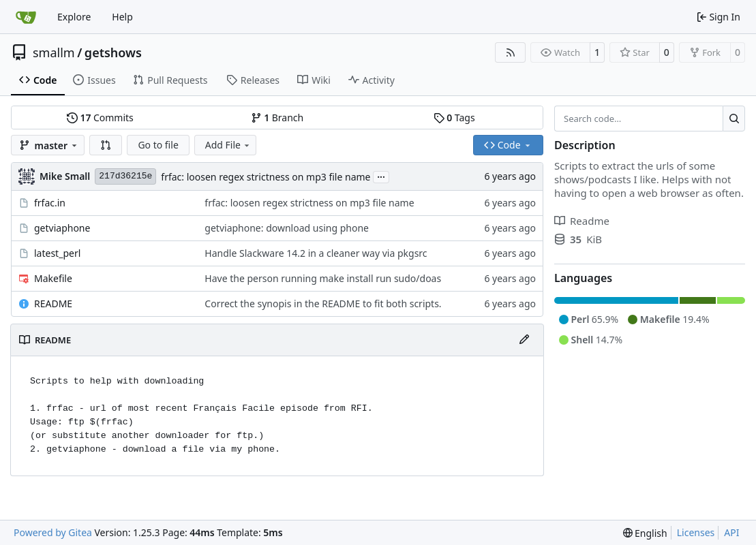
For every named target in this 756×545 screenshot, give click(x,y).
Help (122, 17)
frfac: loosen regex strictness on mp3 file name (266, 177)
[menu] (645, 533)
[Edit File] (524, 340)
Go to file (158, 145)
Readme (582, 221)
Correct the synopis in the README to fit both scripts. (323, 303)
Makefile (53, 278)
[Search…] (734, 119)
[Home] (26, 17)
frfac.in (50, 203)
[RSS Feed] (511, 52)
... (381, 176)
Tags (454, 118)
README (53, 303)
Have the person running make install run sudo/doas (323, 278)
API (731, 532)
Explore (74, 17)
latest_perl (57, 253)
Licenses (696, 532)
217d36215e (125, 176)
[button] (106, 145)
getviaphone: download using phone (287, 228)
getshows (113, 52)
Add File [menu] (228, 145)
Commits (100, 118)
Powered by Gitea (53, 532)
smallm (54, 52)
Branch (277, 118)
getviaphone (62, 228)
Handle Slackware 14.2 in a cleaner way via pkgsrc (316, 253)
